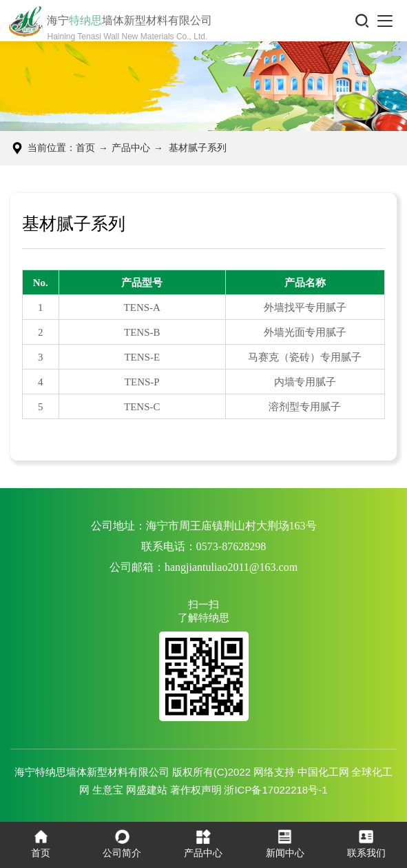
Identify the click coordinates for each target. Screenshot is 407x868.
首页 (85, 148)
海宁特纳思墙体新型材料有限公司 (92, 772)
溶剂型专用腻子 (305, 407)
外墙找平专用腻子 (305, 307)
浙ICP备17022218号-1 (275, 790)
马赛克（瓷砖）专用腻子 (305, 357)
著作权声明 (196, 790)
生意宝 (108, 790)
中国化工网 (323, 772)
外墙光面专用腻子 (305, 332)
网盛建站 (147, 790)
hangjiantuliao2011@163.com (231, 567)
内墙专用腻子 (305, 382)
